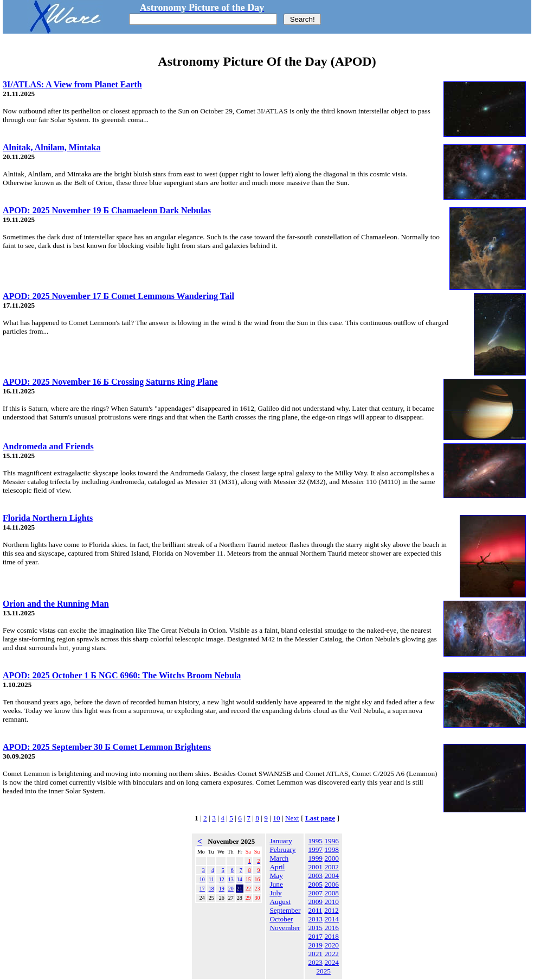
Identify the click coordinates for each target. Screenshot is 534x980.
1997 (315, 849)
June (276, 884)
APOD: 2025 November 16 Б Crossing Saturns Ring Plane (110, 382)
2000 (332, 858)
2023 (315, 962)
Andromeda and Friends (48, 446)
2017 (315, 936)
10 (276, 818)
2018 (332, 936)
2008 (332, 893)
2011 (316, 910)
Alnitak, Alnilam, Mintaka (52, 147)
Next (292, 818)
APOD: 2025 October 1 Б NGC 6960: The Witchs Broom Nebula (122, 675)
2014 (332, 919)
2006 (332, 884)
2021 (315, 954)
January (281, 841)
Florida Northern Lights (48, 518)
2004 (332, 876)
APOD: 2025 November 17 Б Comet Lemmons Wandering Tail (118, 296)
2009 (315, 902)
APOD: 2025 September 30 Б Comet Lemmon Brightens (107, 747)
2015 (315, 928)
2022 (332, 954)
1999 (315, 858)
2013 (315, 919)
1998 (332, 849)
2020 (332, 945)
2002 (332, 867)
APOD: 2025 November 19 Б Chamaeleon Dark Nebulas (107, 210)
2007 (315, 893)
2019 (315, 945)
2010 (332, 902)
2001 (315, 867)
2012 (332, 910)
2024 (332, 962)
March (279, 858)
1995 (315, 841)
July (275, 893)
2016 (332, 928)
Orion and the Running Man (56, 604)
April (277, 867)
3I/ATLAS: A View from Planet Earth (72, 84)
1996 (332, 841)
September (285, 910)
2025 (323, 971)
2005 (315, 884)
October (281, 919)
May (276, 876)
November (285, 928)
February (282, 849)
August (280, 902)
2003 (315, 876)
